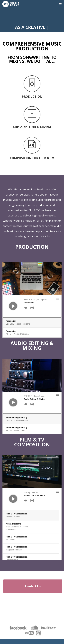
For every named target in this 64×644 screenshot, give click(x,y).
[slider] (32, 317)
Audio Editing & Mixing (32, 346)
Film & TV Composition (32, 442)
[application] (32, 306)
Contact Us (33, 586)
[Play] (11, 304)
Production (32, 247)
